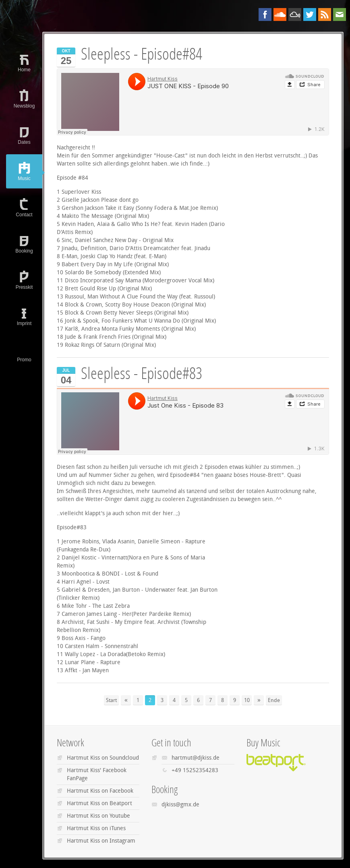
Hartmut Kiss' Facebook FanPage (97, 774)
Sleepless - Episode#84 (142, 54)
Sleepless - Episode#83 (142, 374)
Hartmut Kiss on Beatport (99, 803)
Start (111, 700)
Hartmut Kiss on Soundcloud (103, 758)
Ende (274, 700)
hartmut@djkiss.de (196, 758)
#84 (83, 178)
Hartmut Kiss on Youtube (98, 816)
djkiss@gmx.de (180, 805)
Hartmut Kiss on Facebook (100, 791)
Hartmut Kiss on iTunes (96, 828)
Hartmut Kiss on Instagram (101, 841)
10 (247, 700)
